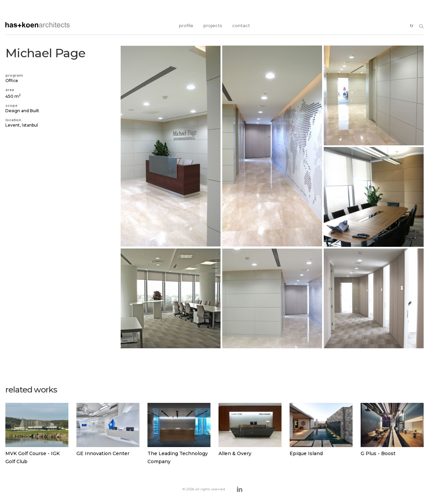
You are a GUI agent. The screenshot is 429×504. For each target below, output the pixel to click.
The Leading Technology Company (178, 457)
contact (241, 25)
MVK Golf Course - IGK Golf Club (33, 457)
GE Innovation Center (103, 453)
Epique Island (306, 453)
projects (213, 25)
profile (186, 25)
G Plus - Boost (378, 453)
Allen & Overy (235, 453)
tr (412, 25)
